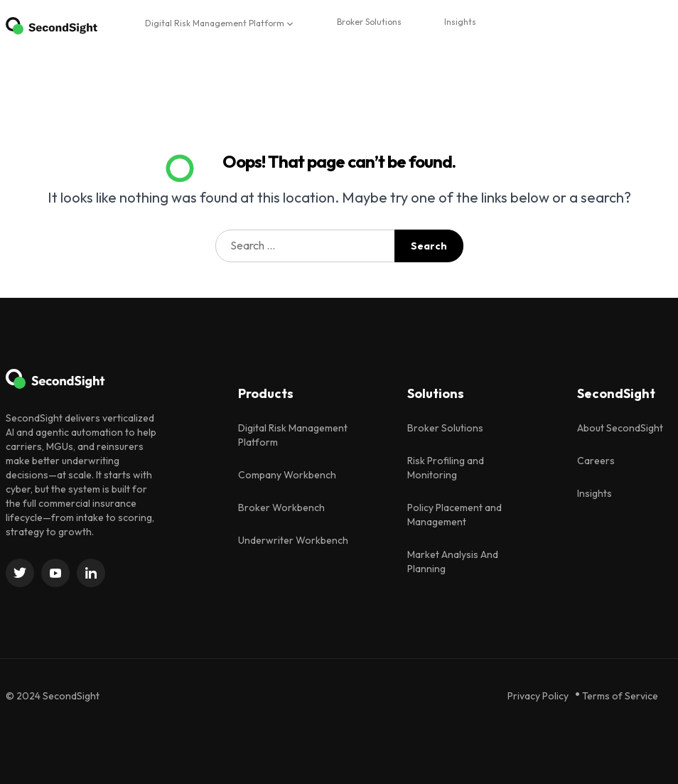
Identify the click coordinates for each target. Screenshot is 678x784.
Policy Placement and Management (454, 515)
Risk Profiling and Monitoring (446, 468)
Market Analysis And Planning (453, 562)
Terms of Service (620, 696)
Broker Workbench (281, 508)
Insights (460, 22)
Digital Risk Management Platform (215, 23)
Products (266, 393)
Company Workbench (287, 475)
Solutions (436, 393)
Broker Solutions (369, 22)
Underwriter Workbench (293, 540)
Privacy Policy (538, 696)
